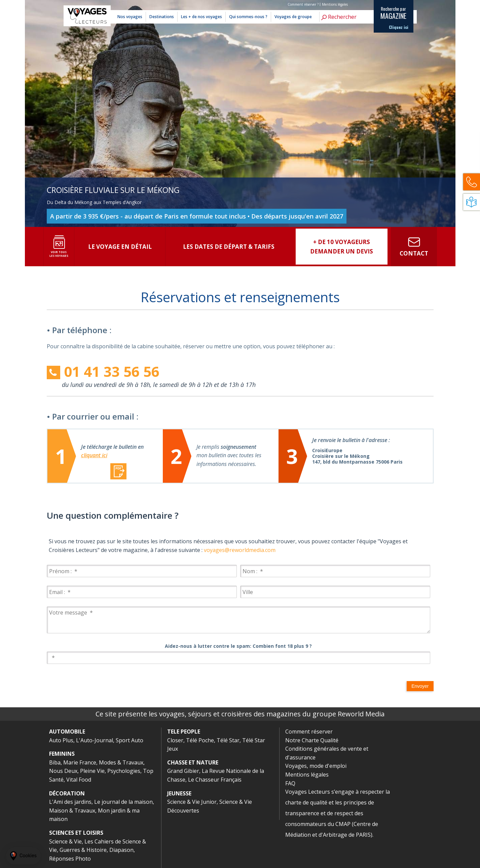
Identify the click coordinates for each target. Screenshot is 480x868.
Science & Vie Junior (192, 802)
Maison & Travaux (72, 811)
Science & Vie (65, 841)
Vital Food (79, 780)
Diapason (121, 850)
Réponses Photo (70, 859)
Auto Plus (61, 740)
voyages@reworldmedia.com (240, 550)
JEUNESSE (179, 793)
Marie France (80, 762)
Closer (175, 740)
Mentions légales (335, 4)
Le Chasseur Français (215, 780)
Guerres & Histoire (83, 850)
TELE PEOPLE (184, 732)
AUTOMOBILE (67, 732)
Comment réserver (309, 732)
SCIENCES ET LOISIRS (76, 833)
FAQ (290, 783)
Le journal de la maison (123, 802)
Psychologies (124, 771)
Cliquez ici (399, 27)
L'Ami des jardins (70, 802)
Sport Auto (130, 740)
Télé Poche (200, 740)
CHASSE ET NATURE (193, 762)
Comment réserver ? (303, 4)
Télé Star (228, 740)
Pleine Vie (92, 771)
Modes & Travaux (121, 762)
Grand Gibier (183, 771)
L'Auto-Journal (95, 740)
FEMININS (62, 754)
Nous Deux (63, 771)
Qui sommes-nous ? (248, 17)
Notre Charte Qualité (312, 740)
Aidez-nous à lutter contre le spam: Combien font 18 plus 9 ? (238, 646)
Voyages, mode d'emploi (316, 766)
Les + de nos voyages (201, 17)
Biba (55, 762)
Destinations (162, 17)
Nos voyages (130, 17)
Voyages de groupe (293, 17)
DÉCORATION (67, 793)
